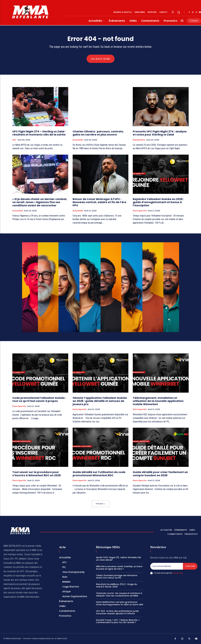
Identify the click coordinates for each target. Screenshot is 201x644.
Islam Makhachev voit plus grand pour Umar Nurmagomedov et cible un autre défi (120, 603)
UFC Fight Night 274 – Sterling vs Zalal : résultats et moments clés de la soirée (39, 133)
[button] (179, 12)
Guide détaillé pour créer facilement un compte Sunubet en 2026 (160, 474)
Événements (139, 140)
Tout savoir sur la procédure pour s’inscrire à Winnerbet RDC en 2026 (37, 474)
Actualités (78, 140)
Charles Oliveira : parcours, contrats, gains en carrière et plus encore (98, 133)
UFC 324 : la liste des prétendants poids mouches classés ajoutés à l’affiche (117, 612)
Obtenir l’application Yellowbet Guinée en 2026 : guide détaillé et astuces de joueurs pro (100, 401)
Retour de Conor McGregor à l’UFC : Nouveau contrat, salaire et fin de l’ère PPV (99, 202)
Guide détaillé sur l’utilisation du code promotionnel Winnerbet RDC (99, 474)
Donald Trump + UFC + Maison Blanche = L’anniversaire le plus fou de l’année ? (118, 621)
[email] (167, 566)
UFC (14, 140)
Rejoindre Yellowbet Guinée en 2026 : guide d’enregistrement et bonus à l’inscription (158, 202)
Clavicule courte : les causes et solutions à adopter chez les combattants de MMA (119, 594)
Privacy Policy (177, 573)
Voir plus (101, 504)
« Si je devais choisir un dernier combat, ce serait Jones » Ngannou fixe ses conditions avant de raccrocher (40, 202)
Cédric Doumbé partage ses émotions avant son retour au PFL (117, 577)
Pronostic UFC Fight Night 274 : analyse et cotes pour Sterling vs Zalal (160, 133)
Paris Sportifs (140, 211)
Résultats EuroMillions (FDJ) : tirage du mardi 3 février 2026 (117, 585)
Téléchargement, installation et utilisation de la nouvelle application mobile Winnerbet (158, 401)
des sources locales (13, 593)
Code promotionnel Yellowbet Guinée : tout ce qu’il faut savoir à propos (39, 399)
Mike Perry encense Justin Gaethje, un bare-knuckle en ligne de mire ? (120, 568)
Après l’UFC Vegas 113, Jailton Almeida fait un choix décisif (119, 559)
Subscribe (190, 566)
